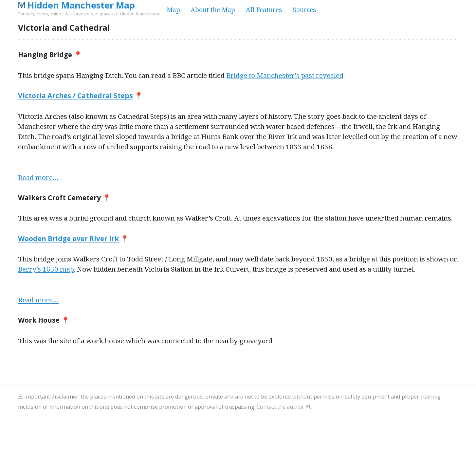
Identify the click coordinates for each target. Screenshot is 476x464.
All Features (264, 10)
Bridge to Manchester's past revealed (285, 75)
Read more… (38, 177)
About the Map (213, 10)
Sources (304, 10)
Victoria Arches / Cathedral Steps (75, 96)
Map (173, 10)
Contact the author (280, 407)
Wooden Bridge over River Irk (68, 239)
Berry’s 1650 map (46, 269)
